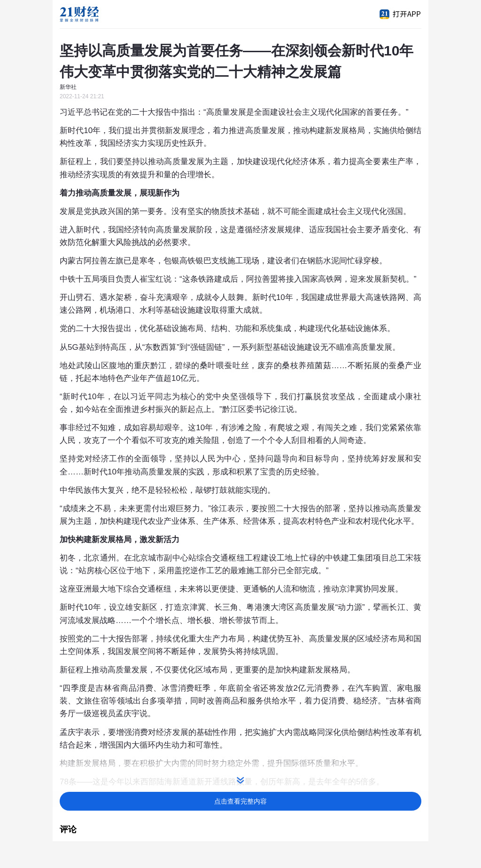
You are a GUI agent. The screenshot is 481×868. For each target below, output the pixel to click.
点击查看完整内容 (240, 801)
